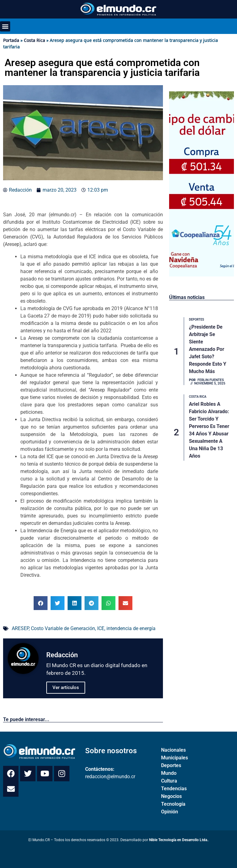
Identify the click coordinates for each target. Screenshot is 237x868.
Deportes (171, 765)
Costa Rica (34, 40)
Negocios (171, 796)
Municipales (175, 758)
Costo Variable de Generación (63, 628)
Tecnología (173, 804)
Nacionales (173, 750)
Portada (11, 40)
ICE (101, 628)
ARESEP (20, 628)
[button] (5, 26)
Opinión (170, 812)
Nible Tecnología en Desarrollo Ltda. (179, 840)
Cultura (169, 781)
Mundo (169, 773)
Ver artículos (66, 687)
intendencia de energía (131, 628)
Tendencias (174, 789)
